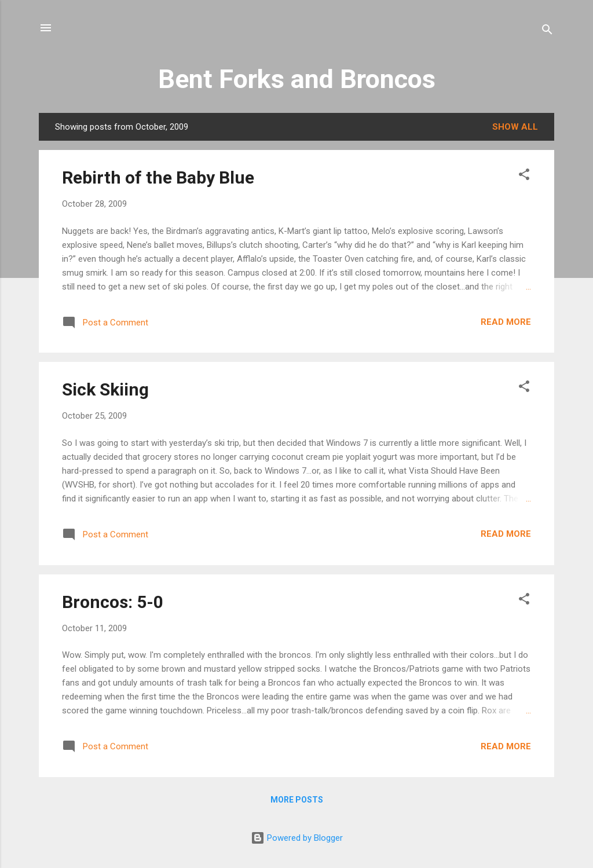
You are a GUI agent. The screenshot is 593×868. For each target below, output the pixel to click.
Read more (506, 322)
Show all (515, 127)
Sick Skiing (105, 389)
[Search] (547, 32)
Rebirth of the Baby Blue (158, 177)
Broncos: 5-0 (113, 602)
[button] (524, 176)
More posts (297, 800)
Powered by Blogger (297, 838)
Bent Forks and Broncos (297, 79)
